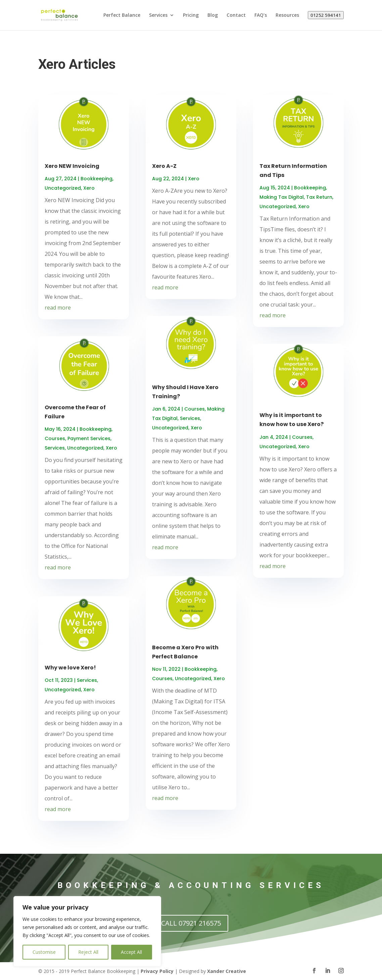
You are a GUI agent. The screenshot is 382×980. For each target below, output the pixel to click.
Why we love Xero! (70, 668)
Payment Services (89, 438)
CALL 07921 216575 (191, 923)
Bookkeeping (97, 179)
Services (158, 15)
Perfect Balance (122, 15)
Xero (89, 188)
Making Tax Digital (282, 197)
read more (58, 308)
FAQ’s (261, 15)
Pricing (191, 15)
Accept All (131, 952)
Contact (236, 15)
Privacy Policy (157, 971)
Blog (213, 15)
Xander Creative (227, 971)
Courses (55, 438)
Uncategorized (63, 188)
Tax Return (319, 197)
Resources (287, 15)
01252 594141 (326, 15)
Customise (44, 952)
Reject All (88, 952)
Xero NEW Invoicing (72, 166)
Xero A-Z (164, 166)
